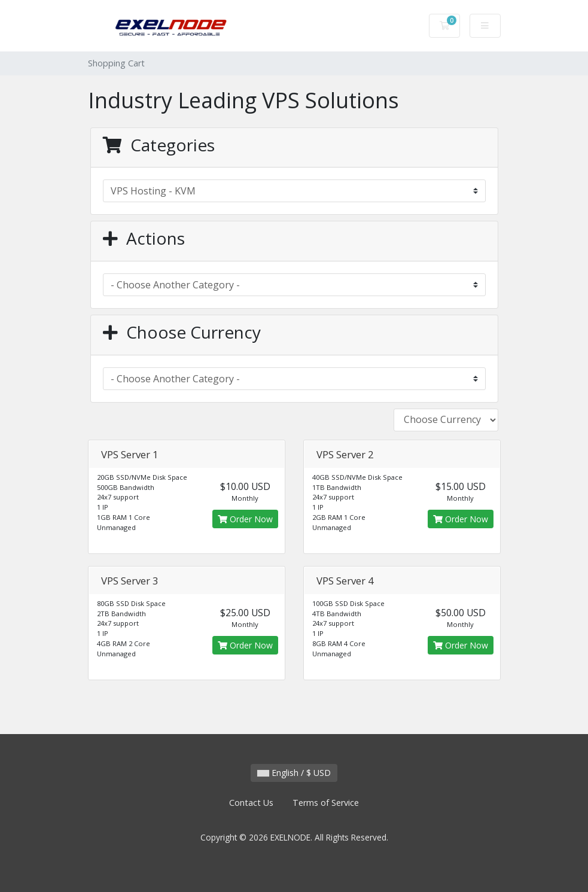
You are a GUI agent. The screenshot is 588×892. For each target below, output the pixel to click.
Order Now (245, 519)
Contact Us (251, 803)
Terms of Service (326, 803)
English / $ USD (294, 773)
